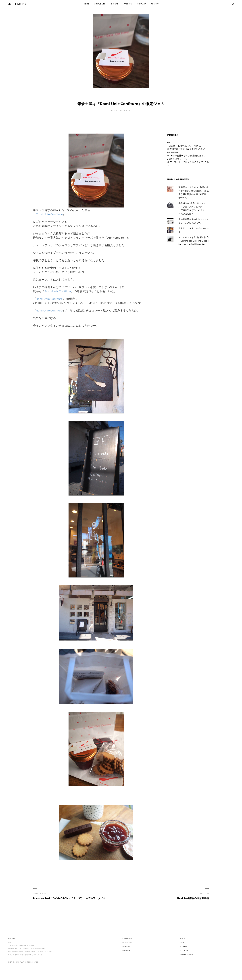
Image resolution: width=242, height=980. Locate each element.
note (182, 948)
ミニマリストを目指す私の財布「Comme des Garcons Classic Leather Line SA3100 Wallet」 (194, 247)
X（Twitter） (185, 956)
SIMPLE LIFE (100, 4)
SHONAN (115, 4)
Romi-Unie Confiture (49, 220)
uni (129, 116)
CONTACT (142, 4)
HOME (86, 4)
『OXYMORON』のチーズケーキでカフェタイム (69, 904)
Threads (183, 952)
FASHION (128, 4)
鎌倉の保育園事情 (193, 904)
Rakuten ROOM (186, 960)
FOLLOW (155, 4)
